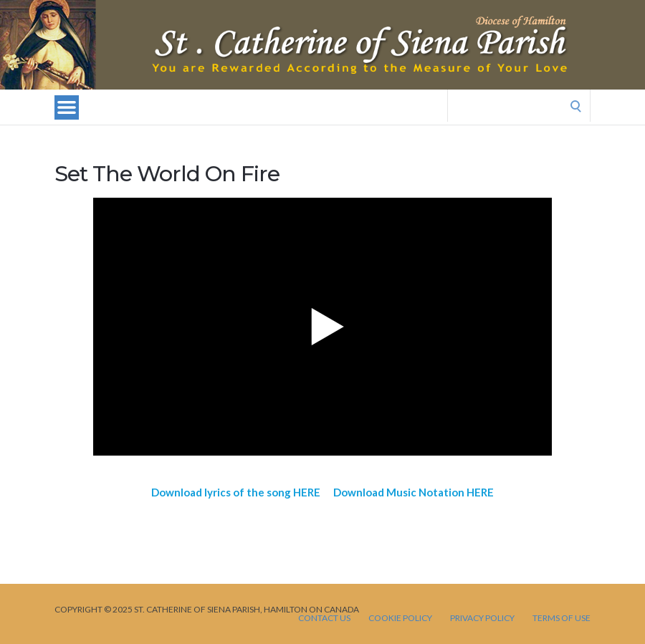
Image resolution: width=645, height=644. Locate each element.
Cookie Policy (400, 618)
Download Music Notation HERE (414, 492)
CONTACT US (324, 618)
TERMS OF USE (562, 618)
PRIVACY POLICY (482, 618)
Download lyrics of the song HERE (236, 492)
